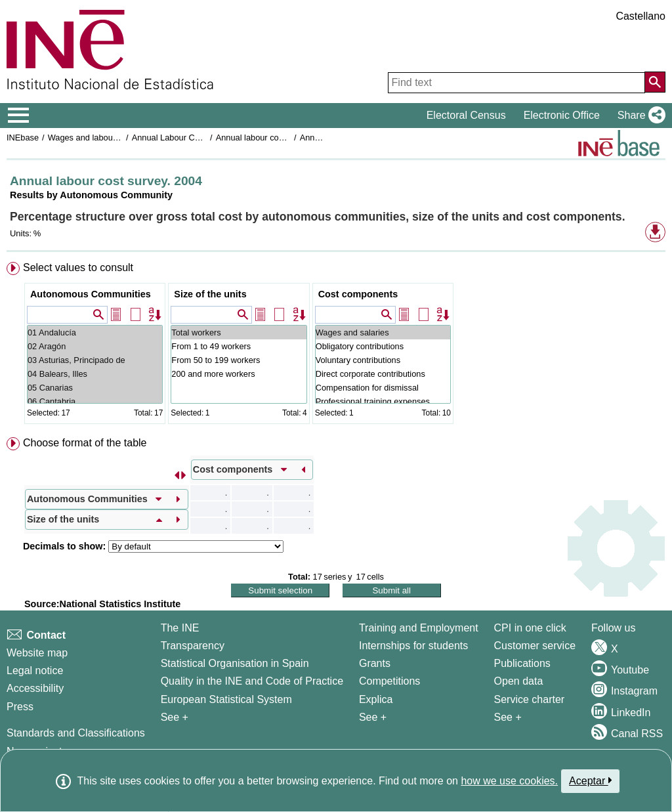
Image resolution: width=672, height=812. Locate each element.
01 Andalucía (95, 332)
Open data (519, 681)
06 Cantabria (95, 401)
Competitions (389, 681)
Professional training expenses (383, 401)
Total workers (239, 332)
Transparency (193, 646)
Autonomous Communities (91, 294)
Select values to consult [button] (78, 267)
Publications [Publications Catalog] (522, 663)
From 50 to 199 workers (239, 360)
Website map (37, 653)
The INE (180, 628)
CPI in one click (530, 628)
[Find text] (516, 83)
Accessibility (35, 688)
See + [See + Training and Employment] (373, 717)
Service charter (530, 699)
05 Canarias (95, 388)
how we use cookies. (509, 781)
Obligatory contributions (383, 346)
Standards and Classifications (76, 733)
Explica (376, 699)
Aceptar (590, 780)
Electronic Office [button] (562, 115)
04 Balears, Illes (95, 374)
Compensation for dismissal (383, 388)
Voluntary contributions (383, 360)
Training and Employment (419, 628)
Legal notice (35, 671)
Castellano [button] (640, 16)
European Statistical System (226, 699)
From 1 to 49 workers (239, 346)
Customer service (535, 646)
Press (20, 707)
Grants (375, 663)
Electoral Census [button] (466, 115)
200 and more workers (239, 374)
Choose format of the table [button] (85, 443)
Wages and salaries (383, 332)
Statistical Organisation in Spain (235, 663)
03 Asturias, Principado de (95, 360)
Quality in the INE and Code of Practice (252, 681)
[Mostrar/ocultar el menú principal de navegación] (19, 116)
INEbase (23, 138)
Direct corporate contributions (383, 374)
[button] (639, 116)
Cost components (358, 294)
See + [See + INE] (175, 717)
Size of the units (210, 294)
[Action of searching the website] (655, 82)
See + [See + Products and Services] (508, 717)
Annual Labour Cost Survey (183, 138)
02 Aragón (95, 346)
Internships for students (413, 646)
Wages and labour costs (93, 138)
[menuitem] (336, 346)
